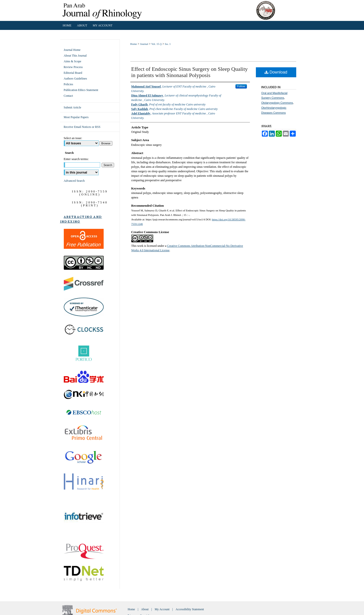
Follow (241, 86)
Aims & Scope (73, 61)
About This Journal (75, 56)
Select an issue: (73, 138)
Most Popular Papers (76, 117)
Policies (69, 84)
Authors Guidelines (75, 79)
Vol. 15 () (156, 44)
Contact (68, 96)
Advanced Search (74, 181)
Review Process (73, 67)
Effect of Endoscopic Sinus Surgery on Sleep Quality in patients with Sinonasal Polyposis (190, 72)
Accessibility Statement (190, 609)
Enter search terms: (76, 159)
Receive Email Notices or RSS (82, 127)
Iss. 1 (168, 44)
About (145, 609)
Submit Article (73, 107)
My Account (162, 609)
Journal (144, 44)
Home (134, 44)
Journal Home (72, 50)
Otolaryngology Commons (277, 103)
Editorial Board (73, 73)
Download (276, 72)
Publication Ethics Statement (81, 90)
